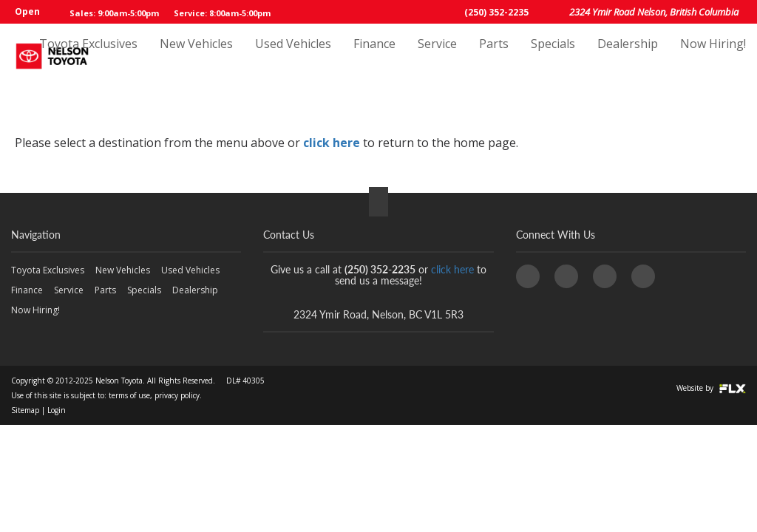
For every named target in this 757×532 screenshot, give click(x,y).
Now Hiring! (713, 57)
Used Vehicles (293, 57)
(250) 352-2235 (496, 12)
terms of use (129, 395)
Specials (553, 57)
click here (332, 143)
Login (57, 410)
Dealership (628, 57)
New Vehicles (196, 57)
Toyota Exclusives (88, 57)
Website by (711, 388)
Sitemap (25, 410)
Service (437, 57)
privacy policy (177, 395)
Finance (374, 57)
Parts (494, 57)
